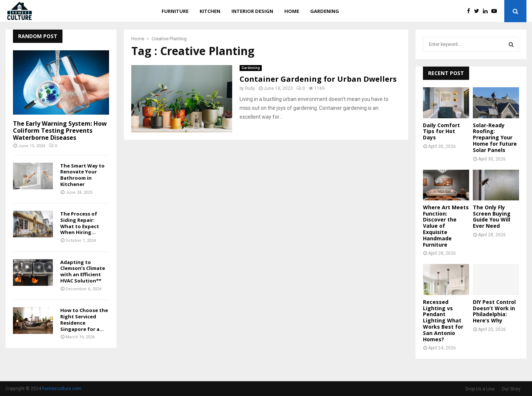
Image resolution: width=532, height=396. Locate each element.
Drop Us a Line (480, 389)
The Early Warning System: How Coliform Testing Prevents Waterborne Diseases (60, 131)
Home (292, 11)
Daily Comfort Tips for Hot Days (441, 131)
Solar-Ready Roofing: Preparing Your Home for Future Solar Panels (495, 138)
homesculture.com (62, 389)
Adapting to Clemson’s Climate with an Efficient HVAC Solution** (83, 271)
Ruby (250, 88)
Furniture (175, 11)
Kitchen (210, 11)
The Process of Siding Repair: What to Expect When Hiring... (80, 223)
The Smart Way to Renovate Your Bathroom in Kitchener (82, 175)
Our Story (511, 389)
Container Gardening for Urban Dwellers (318, 79)
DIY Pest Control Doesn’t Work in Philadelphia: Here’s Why (494, 311)
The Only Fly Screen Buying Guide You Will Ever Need (492, 216)
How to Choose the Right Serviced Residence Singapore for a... (84, 319)
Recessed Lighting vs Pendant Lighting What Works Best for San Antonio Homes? (443, 321)
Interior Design (252, 11)
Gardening (325, 11)
